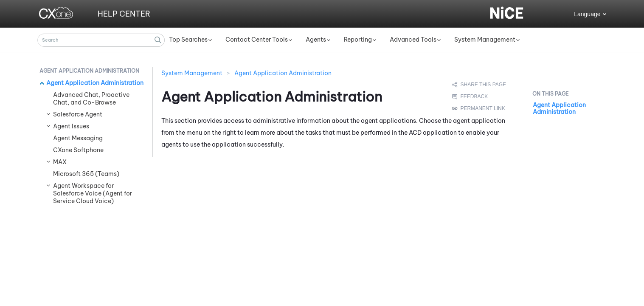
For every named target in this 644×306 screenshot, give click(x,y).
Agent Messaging (78, 138)
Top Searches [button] (188, 40)
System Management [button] (485, 40)
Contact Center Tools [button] (257, 40)
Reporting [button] (358, 40)
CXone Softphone (78, 150)
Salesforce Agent (78, 114)
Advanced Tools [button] (413, 40)
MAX (60, 162)
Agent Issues (71, 126)
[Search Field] (101, 40)
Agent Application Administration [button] (89, 71)
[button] (158, 40)
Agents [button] (316, 40)
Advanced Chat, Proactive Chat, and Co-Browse (91, 99)
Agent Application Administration (95, 83)
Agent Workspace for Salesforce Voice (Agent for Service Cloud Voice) (93, 193)
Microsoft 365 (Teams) (86, 174)
